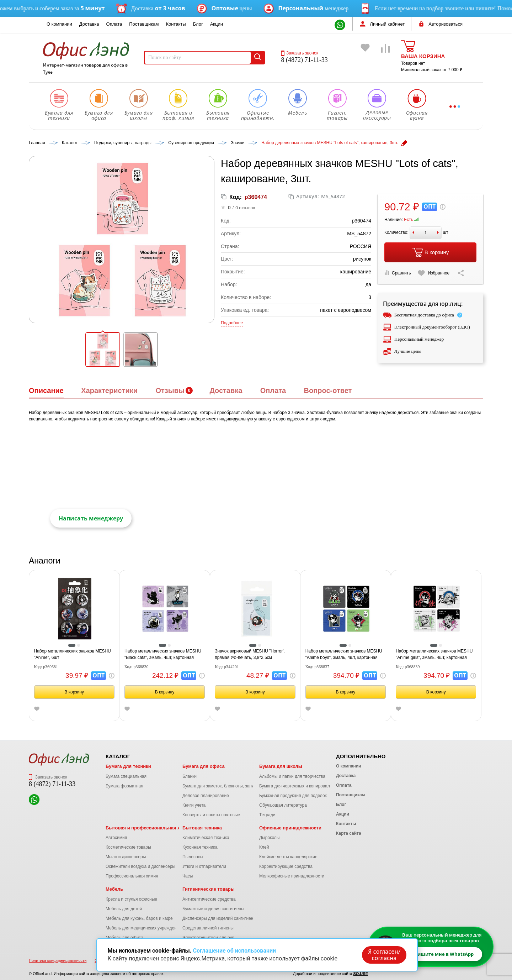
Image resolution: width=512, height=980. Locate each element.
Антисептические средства (209, 899)
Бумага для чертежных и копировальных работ (306, 786)
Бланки (190, 776)
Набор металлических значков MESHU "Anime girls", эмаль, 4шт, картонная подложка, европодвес (434, 655)
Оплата (114, 24)
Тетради (267, 815)
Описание (46, 391)
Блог (198, 24)
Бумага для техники (128, 766)
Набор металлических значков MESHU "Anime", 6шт (73, 654)
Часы (188, 876)
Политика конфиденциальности (58, 960)
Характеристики (109, 391)
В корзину (430, 252)
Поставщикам (144, 24)
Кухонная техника (200, 847)
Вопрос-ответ (328, 391)
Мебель (114, 889)
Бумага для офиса (204, 766)
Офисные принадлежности (290, 828)
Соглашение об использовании (234, 951)
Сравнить (398, 273)
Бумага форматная (124, 786)
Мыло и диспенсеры (126, 857)
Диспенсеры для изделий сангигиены (219, 918)
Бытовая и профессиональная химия (149, 828)
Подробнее (232, 323)
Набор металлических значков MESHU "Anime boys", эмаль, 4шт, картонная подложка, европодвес (344, 655)
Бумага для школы (281, 766)
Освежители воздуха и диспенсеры (140, 866)
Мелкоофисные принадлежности (292, 876)
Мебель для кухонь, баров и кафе (139, 918)
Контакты (176, 24)
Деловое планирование (206, 796)
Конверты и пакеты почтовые (211, 815)
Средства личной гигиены (208, 928)
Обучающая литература (283, 805)
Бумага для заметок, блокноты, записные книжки (231, 786)
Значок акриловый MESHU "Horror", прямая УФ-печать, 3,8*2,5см (250, 654)
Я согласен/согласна (384, 955)
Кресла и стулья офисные (131, 899)
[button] (103, 350)
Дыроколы (270, 838)
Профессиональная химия (132, 876)
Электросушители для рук (208, 938)
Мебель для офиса (124, 938)
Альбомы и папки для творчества (292, 776)
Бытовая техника (202, 828)
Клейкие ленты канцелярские (288, 857)
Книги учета (194, 805)
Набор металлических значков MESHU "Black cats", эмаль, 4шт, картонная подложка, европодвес (163, 655)
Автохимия (116, 838)
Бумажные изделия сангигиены (213, 909)
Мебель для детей (124, 909)
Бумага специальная (126, 776)
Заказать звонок (300, 53)
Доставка (89, 24)
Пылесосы (193, 857)
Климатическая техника (206, 838)
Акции (217, 24)
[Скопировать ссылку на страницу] (461, 273)
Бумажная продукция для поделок (293, 796)
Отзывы (170, 391)
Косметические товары (128, 847)
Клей (264, 847)
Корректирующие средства (286, 866)
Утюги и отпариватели (204, 866)
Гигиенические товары (209, 889)
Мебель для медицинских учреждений (143, 928)
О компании (59, 24)
